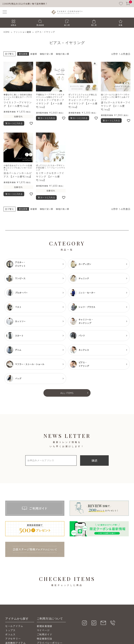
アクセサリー (13, 639)
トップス (10, 630)
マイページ (43, 630)
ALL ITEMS (67, 393)
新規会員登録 (44, 626)
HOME (7, 32)
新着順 (34, 54)
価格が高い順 (62, 54)
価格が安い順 (46, 54)
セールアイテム (14, 626)
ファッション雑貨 (22, 32)
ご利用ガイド (44, 634)
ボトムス (10, 634)
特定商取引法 (44, 639)
